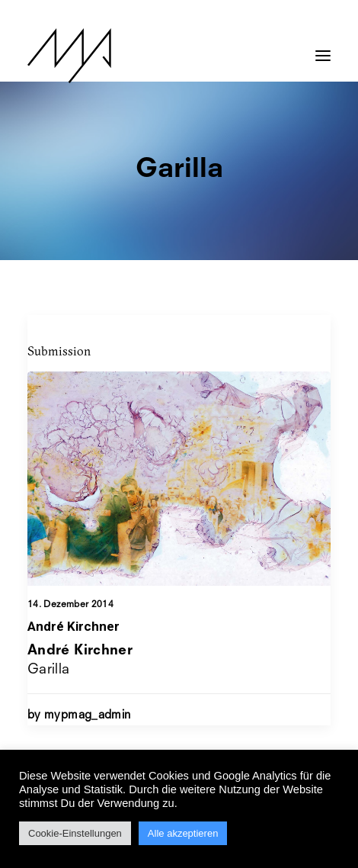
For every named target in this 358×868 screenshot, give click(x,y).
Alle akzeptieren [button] (183, 833)
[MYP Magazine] (69, 56)
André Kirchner (74, 626)
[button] (323, 48)
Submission (59, 351)
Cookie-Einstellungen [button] (75, 833)
